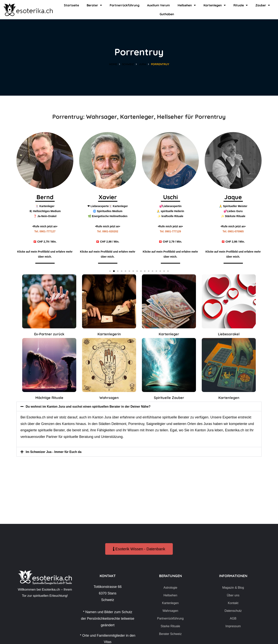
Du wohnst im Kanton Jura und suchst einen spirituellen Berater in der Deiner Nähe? (96, 406)
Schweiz (128, 64)
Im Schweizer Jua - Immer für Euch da (57, 452)
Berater (94, 5)
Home (113, 64)
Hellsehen (187, 5)
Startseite (71, 5)
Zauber (263, 5)
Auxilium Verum (158, 5)
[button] (110, 271)
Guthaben (167, 14)
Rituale (241, 5)
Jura (142, 64)
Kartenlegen (215, 5)
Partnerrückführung (125, 5)
